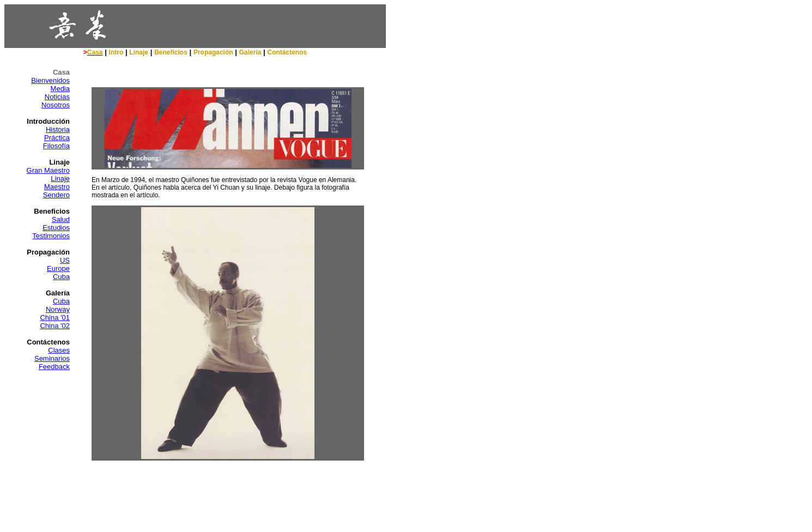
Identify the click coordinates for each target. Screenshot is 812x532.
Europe (58, 268)
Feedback (54, 367)
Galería (250, 52)
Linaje (139, 52)
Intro (116, 52)
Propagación (213, 52)
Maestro (57, 187)
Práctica (57, 138)
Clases (59, 350)
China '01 (55, 318)
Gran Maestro (48, 170)
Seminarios (52, 358)
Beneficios (171, 52)
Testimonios (51, 236)
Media (60, 89)
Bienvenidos (50, 80)
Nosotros (56, 105)
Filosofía (56, 146)
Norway (58, 309)
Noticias (57, 97)
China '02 (55, 326)
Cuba (61, 277)
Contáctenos (287, 52)
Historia (58, 129)
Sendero (56, 195)
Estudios (56, 228)
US (65, 260)
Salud (61, 219)
